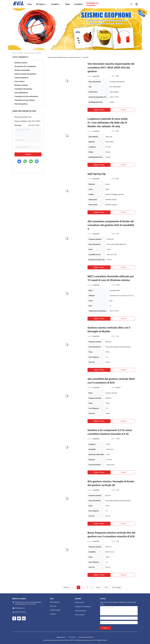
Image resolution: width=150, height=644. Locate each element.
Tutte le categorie (80, 615)
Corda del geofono (21, 78)
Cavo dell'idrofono (21, 93)
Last (106, 587)
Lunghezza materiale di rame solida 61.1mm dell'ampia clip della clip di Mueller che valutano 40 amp (108, 123)
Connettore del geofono (23, 89)
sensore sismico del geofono (25, 74)
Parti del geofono (21, 104)
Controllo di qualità (55, 610)
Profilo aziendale (55, 602)
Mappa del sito (61, 637)
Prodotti (20, 53)
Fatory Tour (53, 606)
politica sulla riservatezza (86, 637)
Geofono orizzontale (22, 70)
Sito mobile (72, 637)
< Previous (66, 587)
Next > (99, 587)
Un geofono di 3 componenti (25, 66)
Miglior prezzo (99, 110)
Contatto (28, 154)
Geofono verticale (21, 85)
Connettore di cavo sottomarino (26, 96)
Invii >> (105, 628)
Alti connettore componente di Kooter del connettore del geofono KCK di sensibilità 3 (111, 225)
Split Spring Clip (97, 174)
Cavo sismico (20, 81)
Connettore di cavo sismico (25, 100)
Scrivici (123, 110)
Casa (14, 53)
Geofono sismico (21, 63)
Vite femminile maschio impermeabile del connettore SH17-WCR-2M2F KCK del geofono (111, 68)
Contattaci (53, 614)
